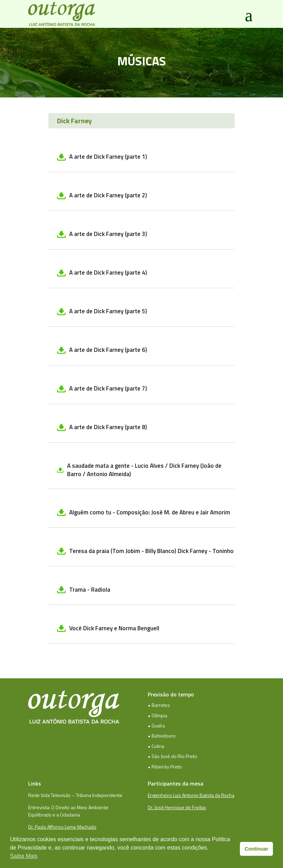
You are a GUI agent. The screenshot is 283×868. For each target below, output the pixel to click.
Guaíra (158, 725)
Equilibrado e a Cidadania (54, 815)
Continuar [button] (257, 849)
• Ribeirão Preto (165, 767)
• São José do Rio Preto (172, 756)
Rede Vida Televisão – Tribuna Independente (75, 795)
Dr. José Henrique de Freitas (177, 807)
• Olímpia (157, 715)
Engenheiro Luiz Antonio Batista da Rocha (191, 795)
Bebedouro (164, 736)
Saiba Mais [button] (24, 856)
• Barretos (159, 705)
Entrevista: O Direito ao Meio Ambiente (68, 807)
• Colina (156, 746)
